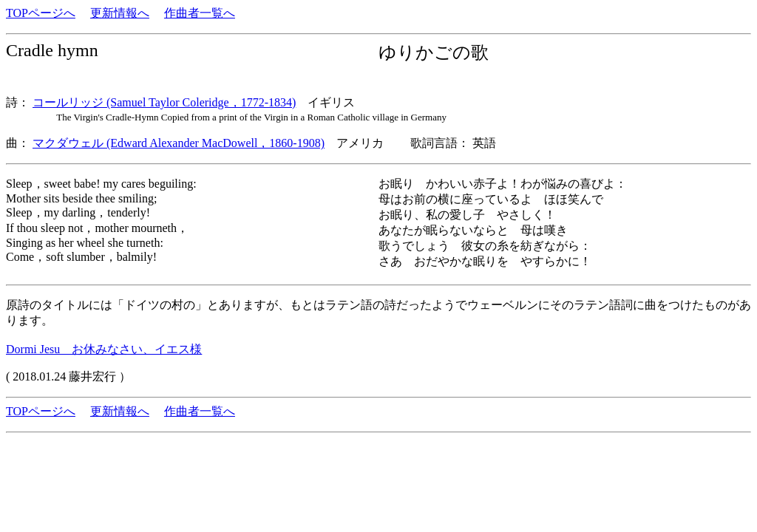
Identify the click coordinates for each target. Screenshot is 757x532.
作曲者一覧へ (200, 13)
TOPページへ (41, 13)
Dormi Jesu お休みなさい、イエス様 (104, 349)
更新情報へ (120, 13)
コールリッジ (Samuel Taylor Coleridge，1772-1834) (164, 102)
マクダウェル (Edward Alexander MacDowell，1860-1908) (179, 143)
